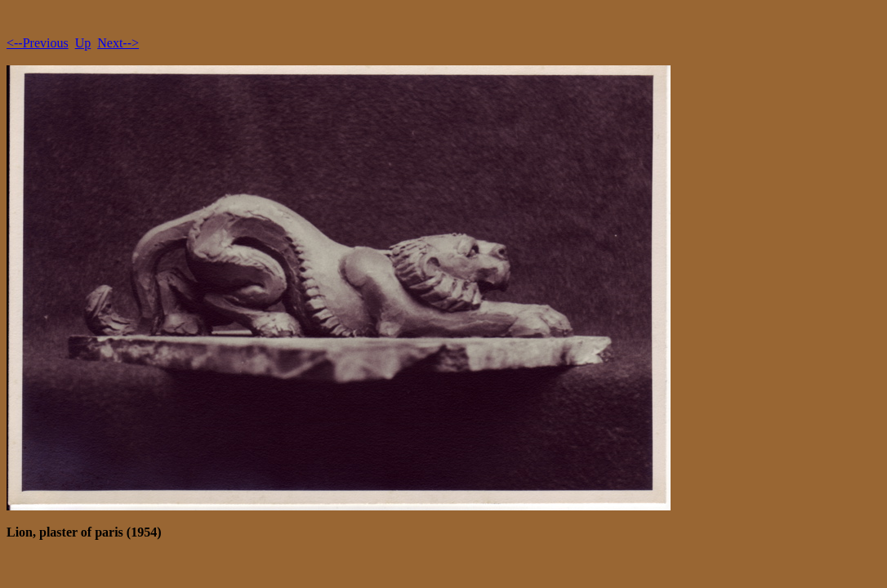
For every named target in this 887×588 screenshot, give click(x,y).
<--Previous (38, 43)
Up (83, 43)
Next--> (118, 43)
